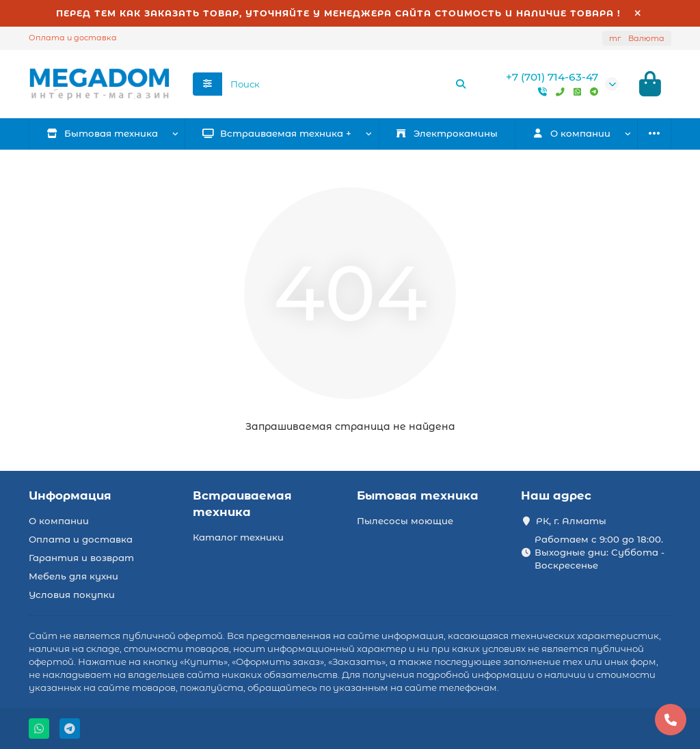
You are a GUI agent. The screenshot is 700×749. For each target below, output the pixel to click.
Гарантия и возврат (81, 558)
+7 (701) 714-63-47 (552, 77)
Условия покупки (72, 595)
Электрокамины (446, 133)
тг (637, 38)
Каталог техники (238, 537)
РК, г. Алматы (571, 521)
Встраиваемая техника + (277, 133)
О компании (59, 521)
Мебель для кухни (73, 576)
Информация (70, 495)
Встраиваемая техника (242, 504)
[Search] (349, 84)
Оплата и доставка (73, 38)
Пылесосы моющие (405, 521)
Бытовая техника (103, 133)
